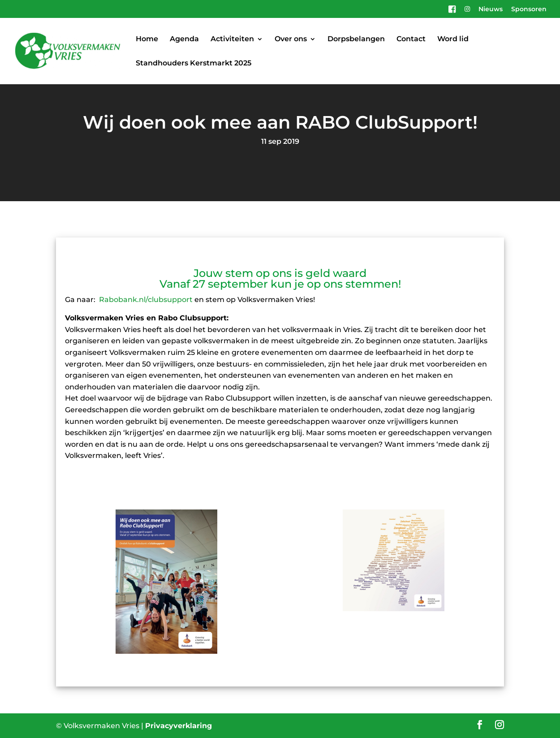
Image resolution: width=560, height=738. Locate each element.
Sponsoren (529, 9)
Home (147, 39)
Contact (411, 39)
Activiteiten (232, 39)
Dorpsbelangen (356, 39)
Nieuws (491, 9)
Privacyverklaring (179, 726)
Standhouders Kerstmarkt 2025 (194, 64)
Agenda (184, 39)
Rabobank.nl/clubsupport (146, 300)
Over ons (291, 39)
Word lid (453, 39)
